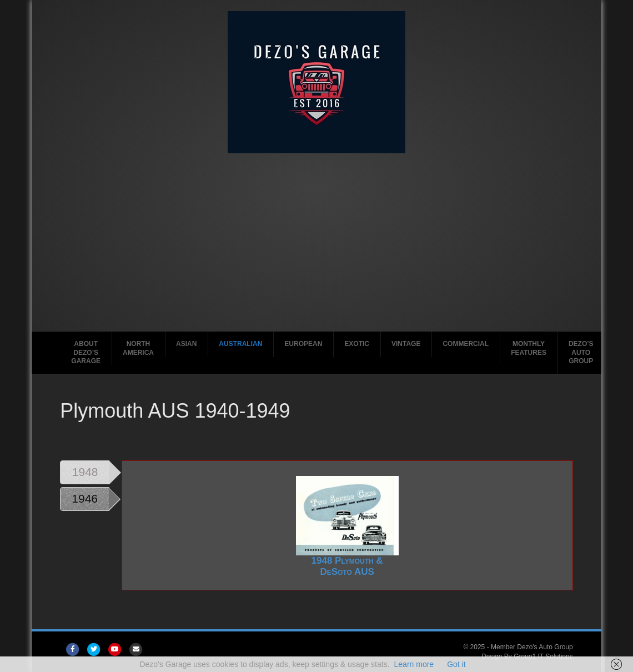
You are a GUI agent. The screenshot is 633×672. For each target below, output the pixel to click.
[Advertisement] (316, 237)
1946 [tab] (85, 498)
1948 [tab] (85, 472)
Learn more (414, 664)
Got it (456, 664)
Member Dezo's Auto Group (532, 647)
